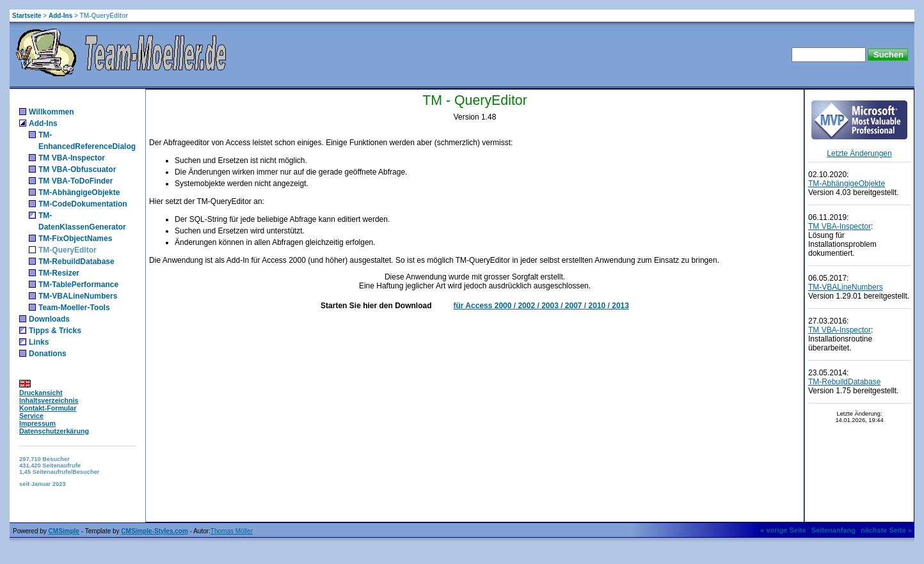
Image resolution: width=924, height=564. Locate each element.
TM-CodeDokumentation (83, 204)
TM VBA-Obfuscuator (77, 169)
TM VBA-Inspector (72, 158)
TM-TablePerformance (78, 285)
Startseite (27, 16)
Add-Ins (60, 16)
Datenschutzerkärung (54, 431)
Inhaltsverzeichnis (49, 400)
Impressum (37, 423)
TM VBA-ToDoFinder (76, 181)
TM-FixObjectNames (75, 239)
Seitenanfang (833, 530)
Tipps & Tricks (55, 331)
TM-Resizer (59, 273)
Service (31, 416)
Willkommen (52, 112)
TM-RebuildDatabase (76, 262)
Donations (48, 354)
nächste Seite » (886, 530)
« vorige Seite (783, 530)
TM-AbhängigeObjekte (79, 192)
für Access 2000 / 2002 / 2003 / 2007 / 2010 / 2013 (541, 306)
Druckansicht (41, 393)
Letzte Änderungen (859, 153)
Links (39, 342)
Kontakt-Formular (48, 408)
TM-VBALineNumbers (78, 296)
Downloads (49, 319)
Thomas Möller (232, 531)
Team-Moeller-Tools (74, 308)
